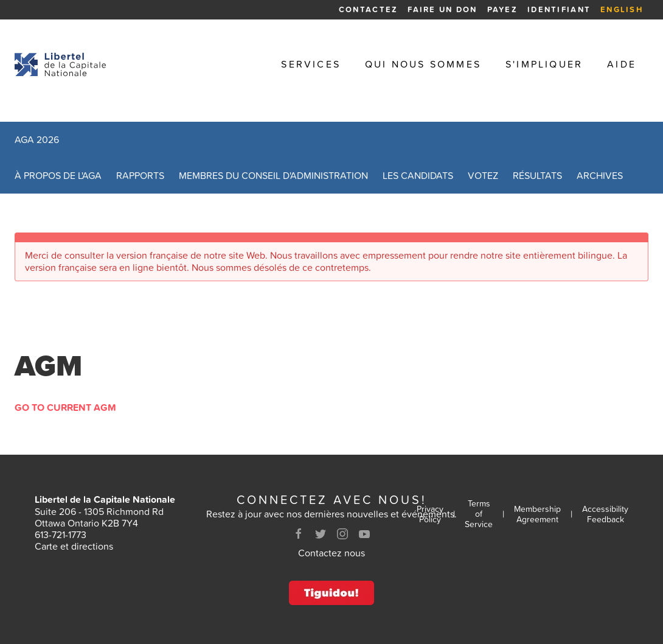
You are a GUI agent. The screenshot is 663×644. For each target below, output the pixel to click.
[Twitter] (321, 534)
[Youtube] (364, 534)
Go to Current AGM (65, 407)
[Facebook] (299, 534)
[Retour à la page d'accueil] (60, 65)
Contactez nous (331, 553)
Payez (502, 9)
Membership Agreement (537, 514)
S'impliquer (544, 64)
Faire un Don (442, 9)
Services (311, 64)
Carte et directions (74, 546)
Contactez (368, 9)
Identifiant (559, 9)
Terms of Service (479, 514)
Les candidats (418, 175)
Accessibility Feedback (605, 514)
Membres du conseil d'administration (273, 175)
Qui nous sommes (423, 64)
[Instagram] (342, 534)
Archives (600, 175)
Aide (622, 64)
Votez (483, 175)
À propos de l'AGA (58, 175)
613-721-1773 (61, 534)
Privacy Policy (430, 514)
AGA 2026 (37, 139)
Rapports (140, 175)
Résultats (537, 175)
